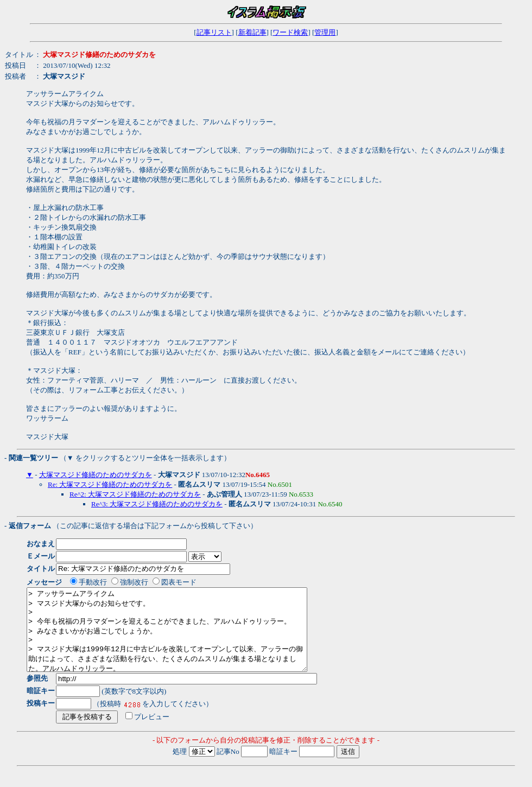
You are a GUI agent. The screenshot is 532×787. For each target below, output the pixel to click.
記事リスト (214, 32)
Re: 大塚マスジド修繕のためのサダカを (110, 484)
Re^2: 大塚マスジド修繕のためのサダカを (135, 494)
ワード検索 (290, 32)
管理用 (325, 32)
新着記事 (252, 32)
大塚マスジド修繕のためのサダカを (96, 475)
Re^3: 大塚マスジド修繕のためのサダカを (157, 504)
